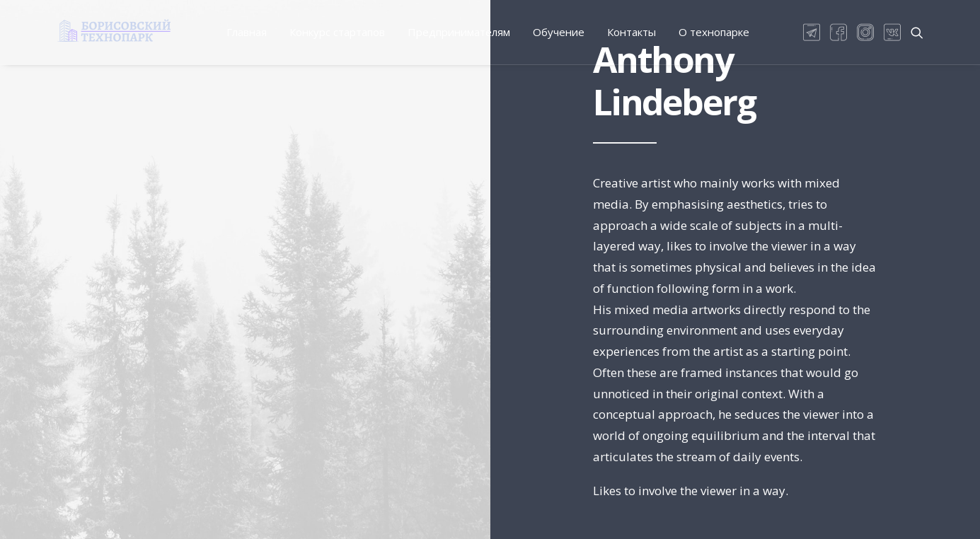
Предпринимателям (459, 32)
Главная (247, 32)
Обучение (559, 32)
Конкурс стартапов (337, 32)
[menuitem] (247, 32)
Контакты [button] (632, 32)
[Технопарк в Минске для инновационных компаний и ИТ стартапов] (114, 30)
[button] (814, 32)
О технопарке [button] (714, 32)
